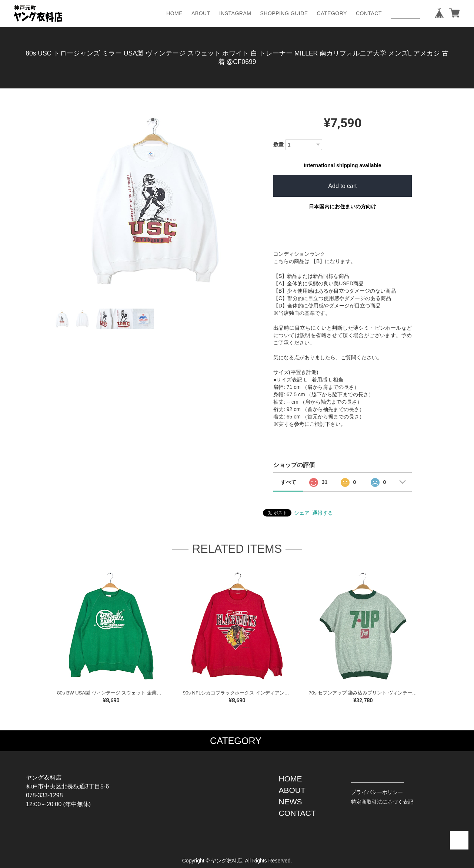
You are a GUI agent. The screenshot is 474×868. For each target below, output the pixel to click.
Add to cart (342, 186)
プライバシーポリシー (377, 792)
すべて (288, 482)
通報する (323, 513)
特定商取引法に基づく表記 (382, 802)
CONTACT (369, 13)
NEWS (291, 802)
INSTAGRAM (235, 13)
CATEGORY (332, 13)
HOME (174, 13)
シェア (302, 513)
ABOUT (201, 13)
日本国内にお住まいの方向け (343, 206)
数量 (278, 144)
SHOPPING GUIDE (284, 13)
